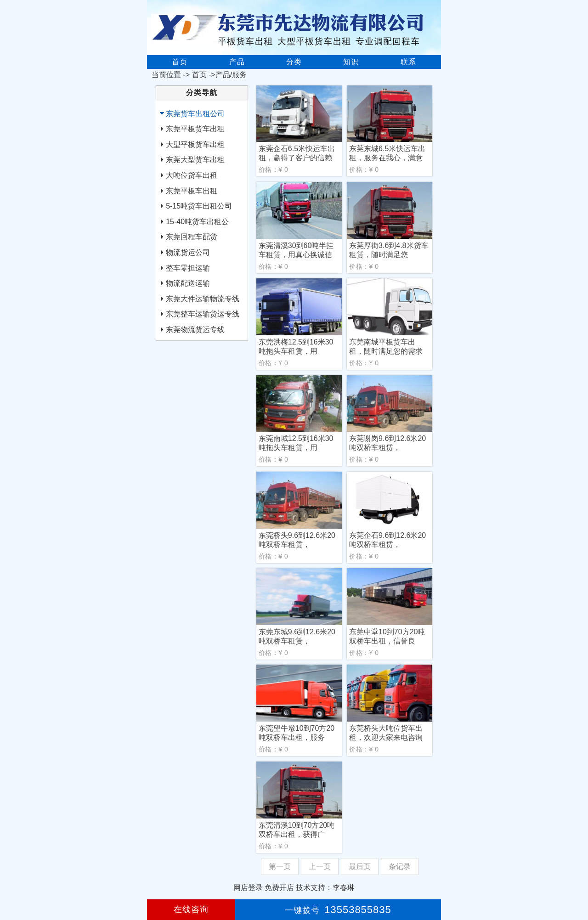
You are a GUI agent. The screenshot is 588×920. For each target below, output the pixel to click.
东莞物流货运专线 (195, 330)
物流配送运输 (188, 283)
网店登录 (248, 888)
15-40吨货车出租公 (197, 222)
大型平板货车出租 (195, 144)
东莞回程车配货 (192, 237)
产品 (237, 62)
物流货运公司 (188, 252)
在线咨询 (191, 909)
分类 (294, 62)
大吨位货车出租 (192, 175)
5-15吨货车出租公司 (199, 206)
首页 (180, 62)
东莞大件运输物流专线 (203, 299)
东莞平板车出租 (192, 191)
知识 (351, 62)
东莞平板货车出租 (195, 129)
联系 (408, 62)
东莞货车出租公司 (195, 114)
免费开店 (279, 888)
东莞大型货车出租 (195, 160)
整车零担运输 (188, 268)
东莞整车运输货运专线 (203, 314)
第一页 (280, 866)
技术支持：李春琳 (325, 888)
